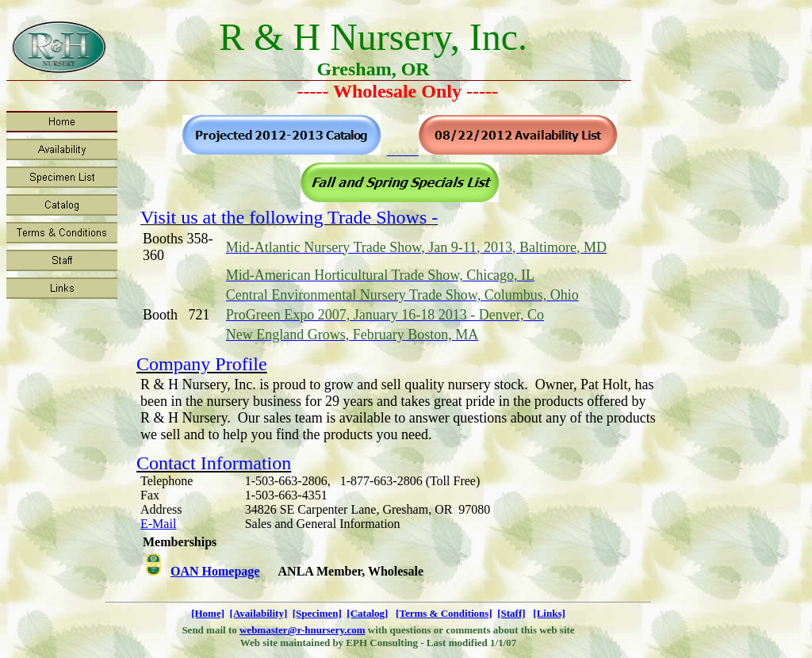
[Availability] (259, 613)
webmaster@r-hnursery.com (303, 630)
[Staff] (511, 613)
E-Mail (158, 524)
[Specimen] (317, 613)
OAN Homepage (215, 571)
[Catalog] (367, 613)
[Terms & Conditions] (444, 613)
